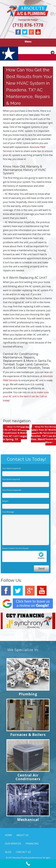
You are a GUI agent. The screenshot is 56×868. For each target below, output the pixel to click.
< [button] (4, 53)
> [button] (52, 53)
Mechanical (28, 819)
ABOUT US (22, 835)
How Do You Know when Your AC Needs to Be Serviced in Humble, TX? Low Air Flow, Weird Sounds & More (43, 435)
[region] (28, 54)
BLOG (8, 852)
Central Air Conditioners (28, 777)
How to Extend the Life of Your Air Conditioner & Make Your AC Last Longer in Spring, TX (16, 433)
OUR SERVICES (13, 844)
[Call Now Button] (28, 864)
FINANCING (32, 844)
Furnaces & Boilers (28, 734)
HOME (9, 835)
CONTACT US (23, 852)
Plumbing (28, 694)
